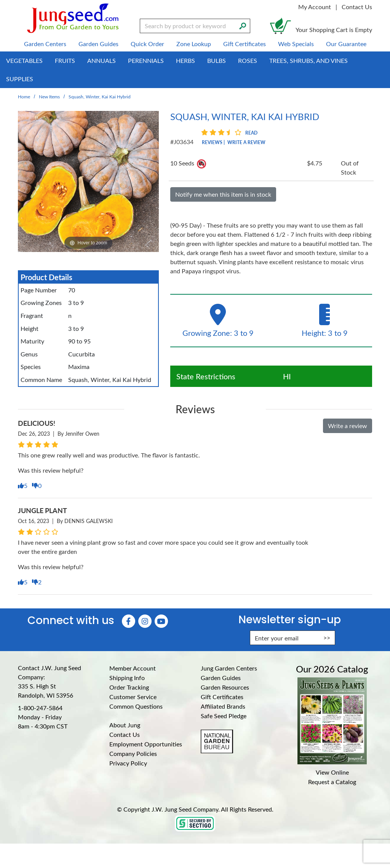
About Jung (125, 725)
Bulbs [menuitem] (217, 60)
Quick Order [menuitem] (147, 44)
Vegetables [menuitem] (24, 60)
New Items (49, 96)
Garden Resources (225, 687)
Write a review (348, 426)
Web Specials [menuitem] (296, 44)
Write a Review (246, 142)
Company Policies (133, 753)
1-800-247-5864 (40, 708)
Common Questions (136, 706)
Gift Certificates (222, 697)
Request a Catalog (332, 782)
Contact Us (357, 7)
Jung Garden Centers (229, 668)
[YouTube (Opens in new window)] (161, 621)
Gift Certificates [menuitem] (245, 44)
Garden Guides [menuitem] (98, 44)
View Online (332, 772)
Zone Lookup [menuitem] (194, 44)
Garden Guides (221, 678)
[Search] (243, 25)
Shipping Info (127, 678)
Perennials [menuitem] (146, 60)
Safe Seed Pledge (224, 716)
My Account (315, 7)
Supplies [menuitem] (20, 79)
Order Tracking (129, 687)
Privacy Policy (128, 763)
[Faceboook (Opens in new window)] (129, 621)
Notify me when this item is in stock (223, 194)
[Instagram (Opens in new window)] (145, 621)
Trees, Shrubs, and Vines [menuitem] (308, 60)
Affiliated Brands (223, 706)
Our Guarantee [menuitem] (346, 44)
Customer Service (133, 697)
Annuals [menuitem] (101, 60)
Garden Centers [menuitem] (45, 44)
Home (24, 96)
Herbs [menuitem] (185, 60)
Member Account (133, 668)
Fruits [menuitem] (65, 60)
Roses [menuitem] (248, 60)
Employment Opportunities (146, 744)
